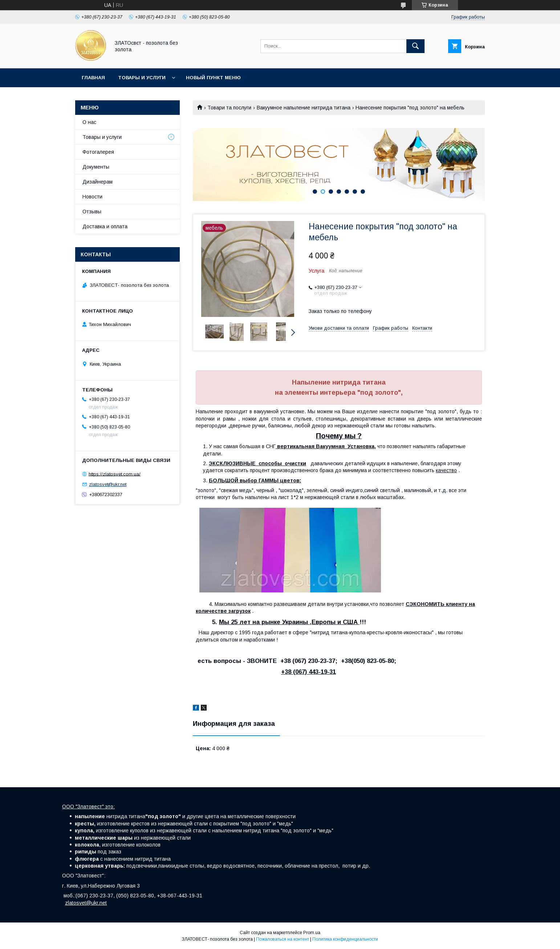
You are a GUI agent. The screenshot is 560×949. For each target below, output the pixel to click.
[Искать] (415, 46)
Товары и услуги (142, 78)
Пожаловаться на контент (283, 939)
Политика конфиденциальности (345, 939)
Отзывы (92, 212)
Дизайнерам (98, 182)
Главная (93, 78)
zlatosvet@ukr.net (108, 484)
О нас (89, 122)
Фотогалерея (98, 152)
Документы (96, 167)
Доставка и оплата (105, 226)
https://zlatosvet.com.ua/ (115, 474)
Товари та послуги (229, 108)
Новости (92, 197)
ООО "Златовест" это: (88, 807)
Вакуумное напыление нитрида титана (304, 108)
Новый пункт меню (213, 78)
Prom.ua (312, 933)
